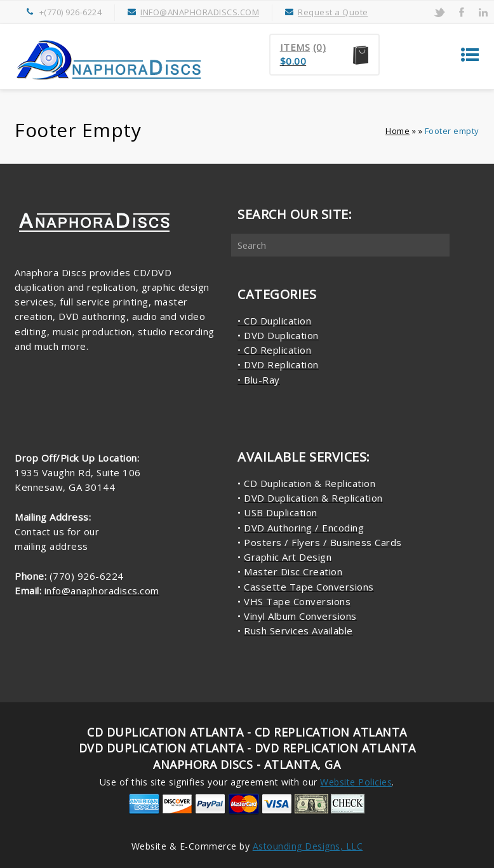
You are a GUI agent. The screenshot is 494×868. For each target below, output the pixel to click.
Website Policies (356, 782)
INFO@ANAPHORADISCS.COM (200, 12)
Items (295, 47)
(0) (320, 47)
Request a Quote (333, 12)
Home (397, 131)
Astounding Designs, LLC (308, 846)
